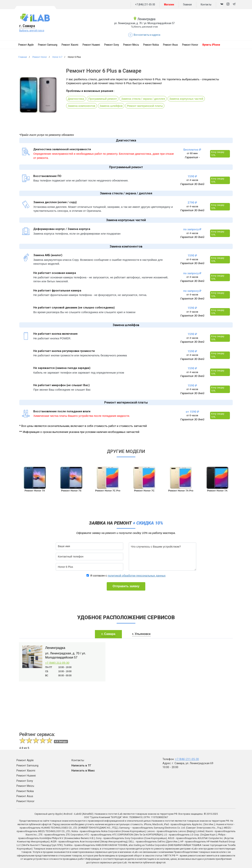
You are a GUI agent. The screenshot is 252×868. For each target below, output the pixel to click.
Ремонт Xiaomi (70, 45)
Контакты (206, 4)
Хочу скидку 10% (218, 154)
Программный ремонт (103, 99)
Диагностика (76, 99)
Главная (187, 4)
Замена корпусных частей (186, 99)
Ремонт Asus (170, 45)
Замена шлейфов (111, 106)
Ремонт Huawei (91, 45)
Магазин (169, 4)
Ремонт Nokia (151, 45)
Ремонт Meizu (131, 45)
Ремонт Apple (26, 45)
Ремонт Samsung (48, 45)
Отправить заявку (126, 586)
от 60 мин (192, 153)
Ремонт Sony (112, 45)
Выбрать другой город (32, 30)
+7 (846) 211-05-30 (145, 4)
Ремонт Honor (190, 45)
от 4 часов (192, 180)
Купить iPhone (211, 45)
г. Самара (27, 26)
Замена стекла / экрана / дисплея (143, 99)
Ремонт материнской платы (145, 106)
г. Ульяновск (141, 634)
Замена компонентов (82, 106)
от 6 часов (192, 415)
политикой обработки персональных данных (137, 576)
